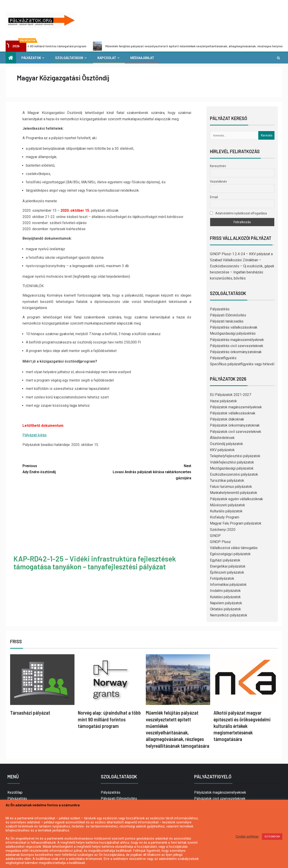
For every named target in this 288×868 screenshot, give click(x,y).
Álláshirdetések (222, 438)
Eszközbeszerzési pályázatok (234, 474)
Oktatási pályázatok (225, 609)
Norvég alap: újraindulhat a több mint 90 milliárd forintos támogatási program (109, 719)
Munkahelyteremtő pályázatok (234, 493)
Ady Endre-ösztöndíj (65, 468)
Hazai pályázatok (223, 401)
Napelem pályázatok (226, 603)
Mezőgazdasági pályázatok (232, 468)
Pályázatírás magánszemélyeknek (237, 340)
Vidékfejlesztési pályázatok (232, 462)
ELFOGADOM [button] (272, 837)
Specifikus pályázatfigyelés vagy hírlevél (242, 364)
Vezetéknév (218, 182)
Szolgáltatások (69, 58)
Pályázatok (31, 58)
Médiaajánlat (142, 58)
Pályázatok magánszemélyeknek (236, 407)
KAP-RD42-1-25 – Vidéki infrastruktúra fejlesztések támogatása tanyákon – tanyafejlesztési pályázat (95, 562)
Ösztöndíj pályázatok (226, 444)
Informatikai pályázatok (228, 585)
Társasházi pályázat (30, 713)
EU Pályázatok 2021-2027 (231, 395)
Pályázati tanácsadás (227, 321)
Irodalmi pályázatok (225, 591)
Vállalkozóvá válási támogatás (234, 548)
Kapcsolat (107, 58)
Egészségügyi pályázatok (230, 554)
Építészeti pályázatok (227, 572)
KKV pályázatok (222, 450)
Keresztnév (218, 166)
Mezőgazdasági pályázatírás (233, 333)
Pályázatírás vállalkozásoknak (234, 327)
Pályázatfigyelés (223, 358)
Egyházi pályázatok (225, 560)
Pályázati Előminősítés (228, 315)
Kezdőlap (15, 792)
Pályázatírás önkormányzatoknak (236, 352)
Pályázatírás (220, 309)
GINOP (215, 536)
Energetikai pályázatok (228, 566)
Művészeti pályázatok (227, 505)
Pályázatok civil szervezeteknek (236, 432)
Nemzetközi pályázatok (229, 615)
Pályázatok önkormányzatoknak (235, 425)
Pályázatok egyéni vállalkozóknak (236, 499)
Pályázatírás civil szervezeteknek (237, 346)
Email (214, 197)
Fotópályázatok (222, 578)
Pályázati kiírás (35, 435)
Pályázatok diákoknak (227, 419)
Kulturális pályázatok (226, 511)
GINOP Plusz (220, 542)
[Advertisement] (107, 518)
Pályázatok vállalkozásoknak (233, 413)
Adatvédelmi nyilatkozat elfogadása (238, 213)
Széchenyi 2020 (223, 530)
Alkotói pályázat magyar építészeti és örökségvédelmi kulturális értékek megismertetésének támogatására (242, 726)
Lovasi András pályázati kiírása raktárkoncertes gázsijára (149, 471)
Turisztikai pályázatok (227, 481)
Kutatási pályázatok (225, 597)
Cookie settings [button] (247, 836)
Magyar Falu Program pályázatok (236, 523)
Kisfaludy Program (225, 517)
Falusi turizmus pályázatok (231, 487)
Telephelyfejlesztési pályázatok (235, 456)
